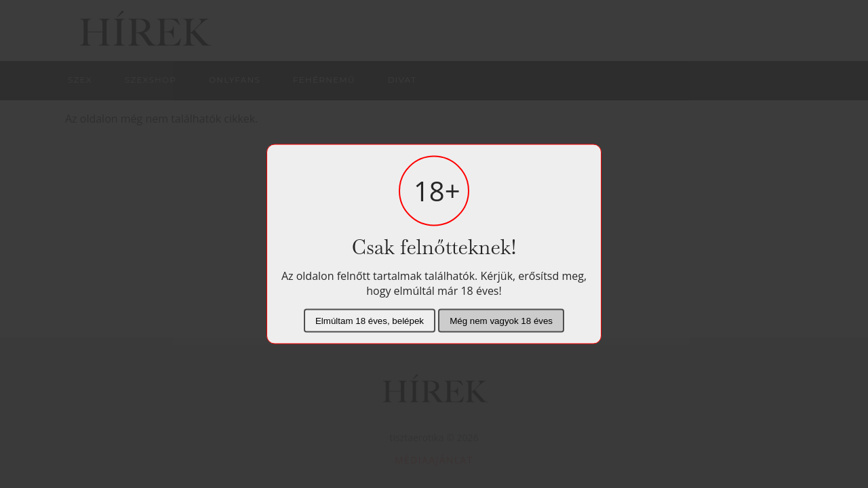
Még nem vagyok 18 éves (501, 321)
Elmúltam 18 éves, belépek (370, 321)
